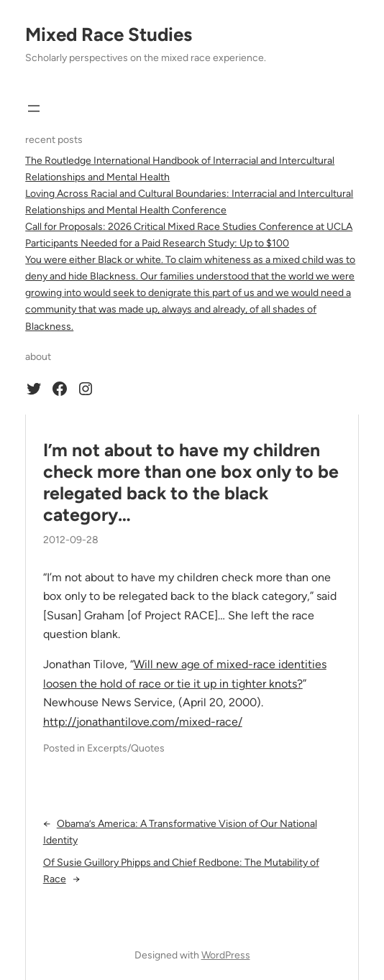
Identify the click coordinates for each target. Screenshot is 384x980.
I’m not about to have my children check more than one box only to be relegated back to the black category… (191, 482)
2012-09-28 (71, 540)
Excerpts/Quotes (126, 748)
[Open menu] (34, 108)
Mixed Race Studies (109, 34)
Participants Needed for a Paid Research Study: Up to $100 (157, 243)
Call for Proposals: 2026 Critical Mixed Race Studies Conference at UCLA (189, 227)
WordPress (226, 955)
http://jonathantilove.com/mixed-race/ (143, 722)
